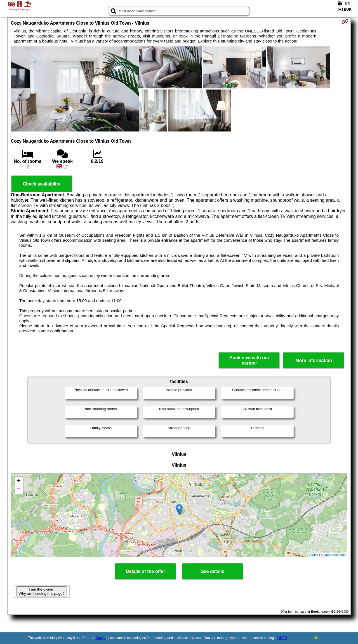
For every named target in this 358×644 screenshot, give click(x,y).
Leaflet (314, 555)
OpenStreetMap (335, 555)
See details (213, 571)
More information (314, 360)
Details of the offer (145, 571)
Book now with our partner (249, 360)
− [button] (19, 490)
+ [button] (19, 481)
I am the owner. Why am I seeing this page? (41, 591)
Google (101, 638)
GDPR (282, 638)
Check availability (41, 184)
